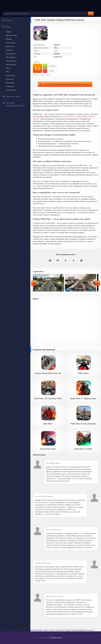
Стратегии (10, 79)
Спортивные (11, 90)
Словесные (10, 86)
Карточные (10, 46)
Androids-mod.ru (56, 638)
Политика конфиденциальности (14, 104)
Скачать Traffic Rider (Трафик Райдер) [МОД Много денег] (67, 84)
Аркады (9, 39)
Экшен (8, 32)
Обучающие (11, 57)
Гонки (8, 68)
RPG (7, 72)
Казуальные (11, 54)
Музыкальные (11, 61)
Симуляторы (11, 75)
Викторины (10, 83)
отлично (49, 66)
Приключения (11, 35)
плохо (48, 71)
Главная (8, 20)
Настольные (11, 43)
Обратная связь (11, 96)
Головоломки (11, 64)
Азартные (10, 50)
